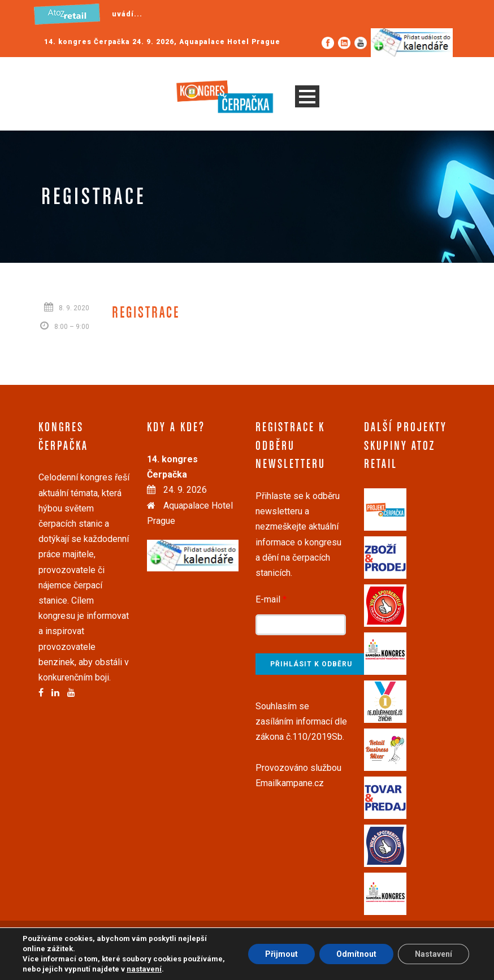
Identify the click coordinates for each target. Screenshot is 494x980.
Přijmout (281, 954)
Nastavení (434, 954)
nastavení (144, 969)
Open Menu (307, 96)
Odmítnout (356, 954)
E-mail (271, 599)
